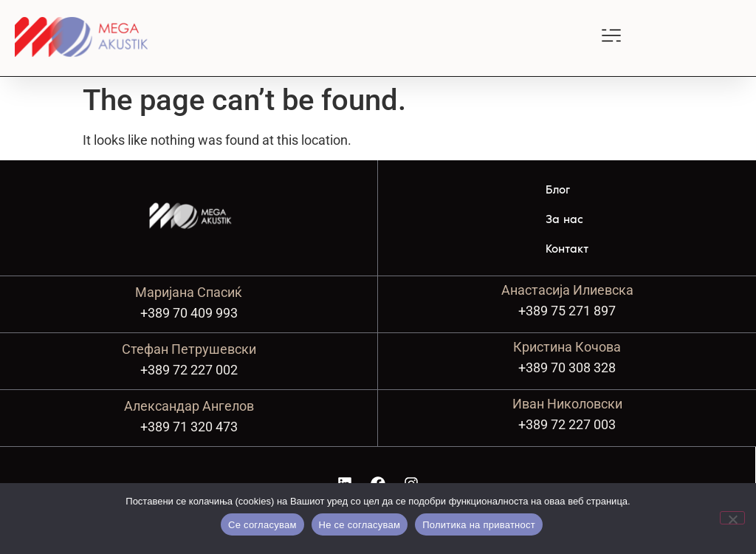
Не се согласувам (360, 525)
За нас (564, 219)
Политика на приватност (479, 525)
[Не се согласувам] (732, 518)
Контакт (567, 249)
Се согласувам (262, 525)
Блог (558, 189)
